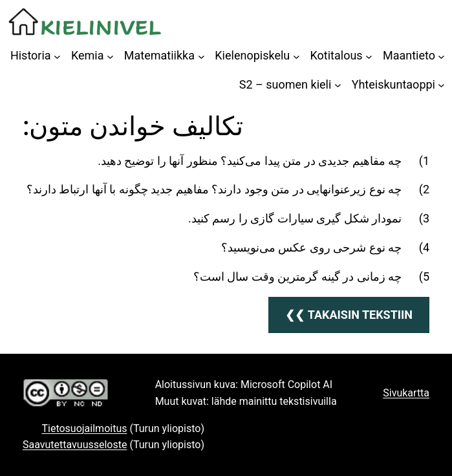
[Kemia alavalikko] (110, 56)
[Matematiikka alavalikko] (201, 56)
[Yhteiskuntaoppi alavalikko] (441, 85)
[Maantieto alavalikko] (441, 56)
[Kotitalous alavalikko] (369, 56)
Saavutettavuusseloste (75, 445)
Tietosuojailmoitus (84, 428)
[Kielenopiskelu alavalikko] (296, 56)
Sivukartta (406, 393)
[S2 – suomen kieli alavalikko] (338, 85)
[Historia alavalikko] (57, 56)
